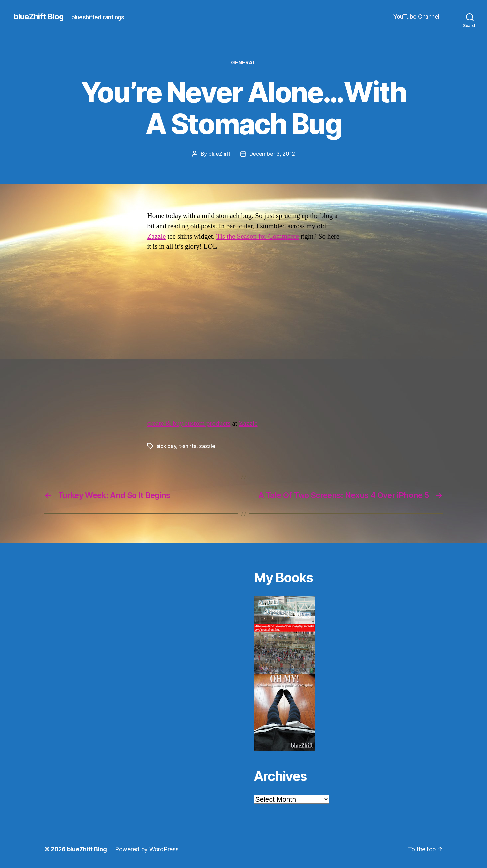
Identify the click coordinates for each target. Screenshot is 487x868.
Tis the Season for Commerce (258, 236)
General (244, 63)
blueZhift (219, 154)
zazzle (207, 446)
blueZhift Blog (38, 17)
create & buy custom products (189, 423)
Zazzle (157, 236)
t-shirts (188, 446)
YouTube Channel (416, 16)
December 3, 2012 (272, 154)
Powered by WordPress (147, 849)
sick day (166, 446)
